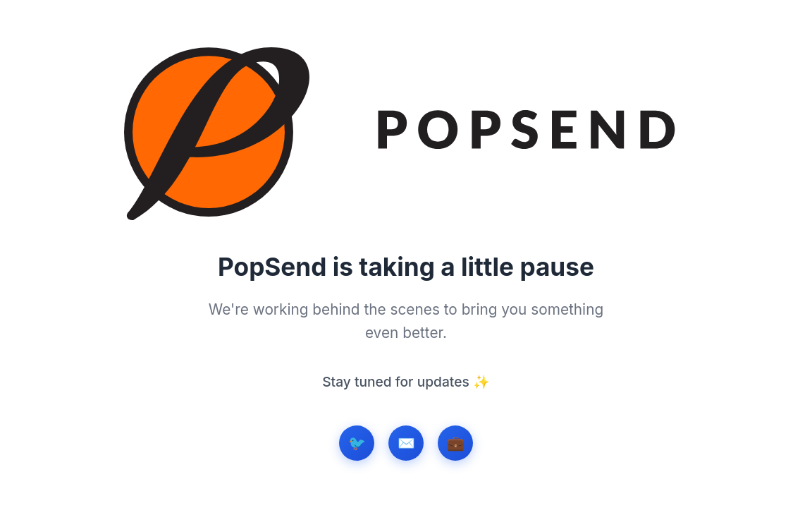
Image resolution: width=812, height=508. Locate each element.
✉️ (406, 443)
